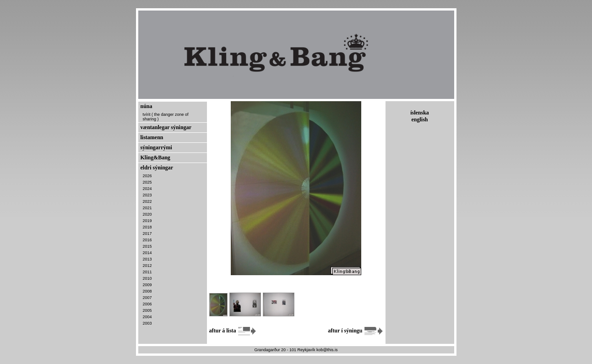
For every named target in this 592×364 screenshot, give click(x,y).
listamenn (152, 137)
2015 (147, 246)
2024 (147, 189)
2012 (147, 266)
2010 (147, 278)
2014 (147, 253)
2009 (147, 285)
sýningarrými (156, 147)
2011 (147, 272)
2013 (147, 259)
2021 (147, 208)
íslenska (420, 113)
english (419, 120)
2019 (147, 221)
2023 (147, 195)
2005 (147, 310)
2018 (147, 227)
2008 (147, 291)
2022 (147, 201)
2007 (147, 298)
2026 (147, 176)
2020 (147, 214)
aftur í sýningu (355, 331)
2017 (147, 234)
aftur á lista (233, 331)
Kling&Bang (155, 158)
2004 (147, 317)
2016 (147, 240)
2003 (147, 323)
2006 (147, 304)
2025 (147, 182)
